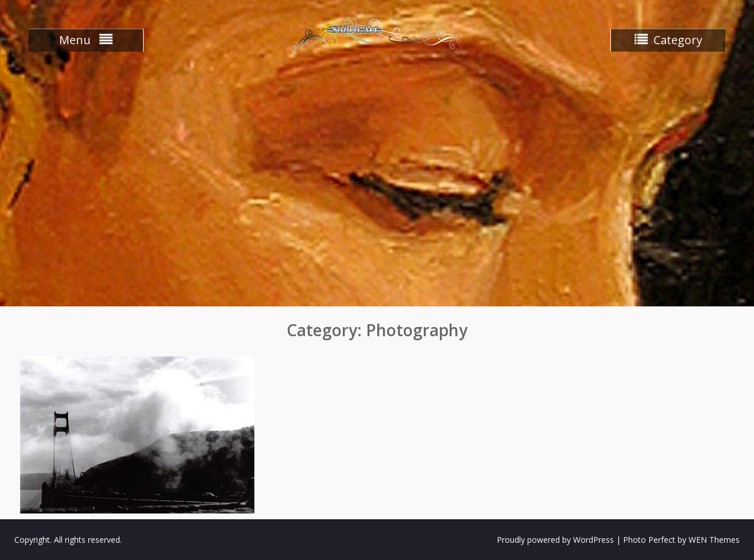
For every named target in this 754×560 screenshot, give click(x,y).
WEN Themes (714, 540)
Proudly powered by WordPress (555, 540)
